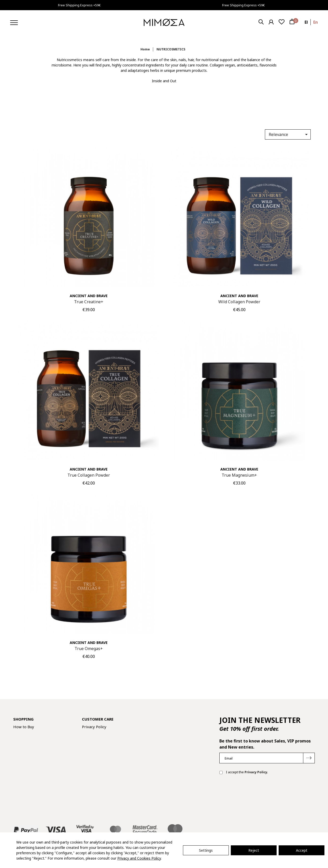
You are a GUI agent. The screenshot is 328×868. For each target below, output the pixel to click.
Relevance (289, 134)
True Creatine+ (89, 302)
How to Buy (24, 727)
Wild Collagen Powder (239, 302)
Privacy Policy (94, 727)
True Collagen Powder (89, 475)
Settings (206, 850)
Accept (302, 850)
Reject (254, 850)
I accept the (244, 773)
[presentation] (258, 795)
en (316, 22)
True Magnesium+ (239, 475)
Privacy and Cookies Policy (139, 858)
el (306, 22)
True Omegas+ (89, 649)
